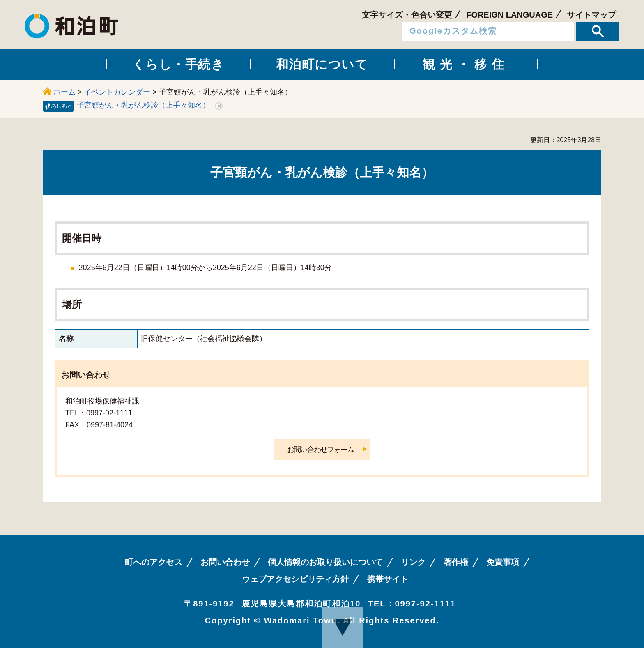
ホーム (64, 92)
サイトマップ (591, 15)
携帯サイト (388, 579)
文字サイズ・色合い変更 (407, 15)
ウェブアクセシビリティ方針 (295, 579)
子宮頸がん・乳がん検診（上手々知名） (143, 105)
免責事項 (503, 562)
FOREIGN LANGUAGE (509, 15)
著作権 (456, 562)
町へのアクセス (154, 562)
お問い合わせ (225, 562)
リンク (413, 562)
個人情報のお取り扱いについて (325, 562)
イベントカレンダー (117, 92)
